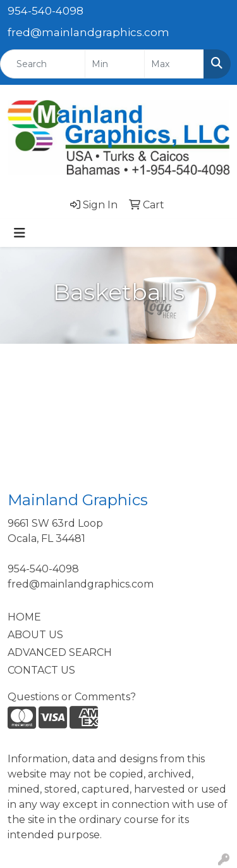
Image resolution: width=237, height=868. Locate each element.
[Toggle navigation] (20, 233)
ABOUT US (35, 635)
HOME (24, 617)
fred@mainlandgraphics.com (88, 32)
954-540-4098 (46, 11)
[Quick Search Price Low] (115, 64)
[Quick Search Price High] (174, 64)
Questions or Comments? (72, 697)
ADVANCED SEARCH (60, 652)
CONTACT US (41, 670)
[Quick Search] (43, 64)
